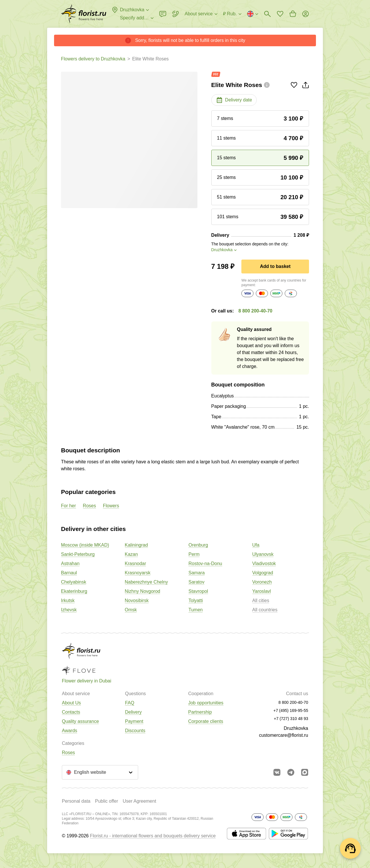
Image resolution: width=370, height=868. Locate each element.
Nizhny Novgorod (143, 591)
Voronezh (262, 582)
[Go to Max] (305, 772)
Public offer (107, 801)
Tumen (196, 610)
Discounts (135, 731)
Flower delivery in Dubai (87, 681)
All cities (261, 600)
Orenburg (198, 545)
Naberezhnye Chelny (146, 582)
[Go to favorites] (280, 14)
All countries (265, 610)
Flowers (111, 506)
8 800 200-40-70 (255, 311)
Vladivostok (264, 563)
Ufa (256, 545)
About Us (71, 703)
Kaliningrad (136, 545)
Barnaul (69, 573)
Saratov (196, 582)
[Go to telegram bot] (291, 772)
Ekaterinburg (74, 591)
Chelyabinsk (74, 582)
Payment (134, 721)
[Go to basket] (293, 14)
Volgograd (263, 573)
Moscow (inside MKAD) (85, 545)
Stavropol (198, 591)
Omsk (131, 610)
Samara (197, 573)
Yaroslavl (262, 591)
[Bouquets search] (267, 14)
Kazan (131, 554)
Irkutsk (68, 600)
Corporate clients (206, 721)
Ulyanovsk (263, 554)
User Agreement (139, 801)
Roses (89, 506)
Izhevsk (69, 610)
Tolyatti (196, 600)
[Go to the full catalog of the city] (84, 14)
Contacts (71, 712)
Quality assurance (80, 721)
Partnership (200, 712)
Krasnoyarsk (138, 573)
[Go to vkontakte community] (277, 772)
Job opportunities (206, 703)
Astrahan (70, 563)
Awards (70, 731)
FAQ (129, 703)
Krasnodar (136, 563)
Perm (194, 554)
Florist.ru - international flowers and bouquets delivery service (153, 836)
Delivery (133, 712)
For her (69, 506)
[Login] (306, 14)
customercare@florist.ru (284, 735)
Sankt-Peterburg (78, 554)
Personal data (76, 801)
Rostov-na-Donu (205, 563)
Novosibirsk (137, 600)
